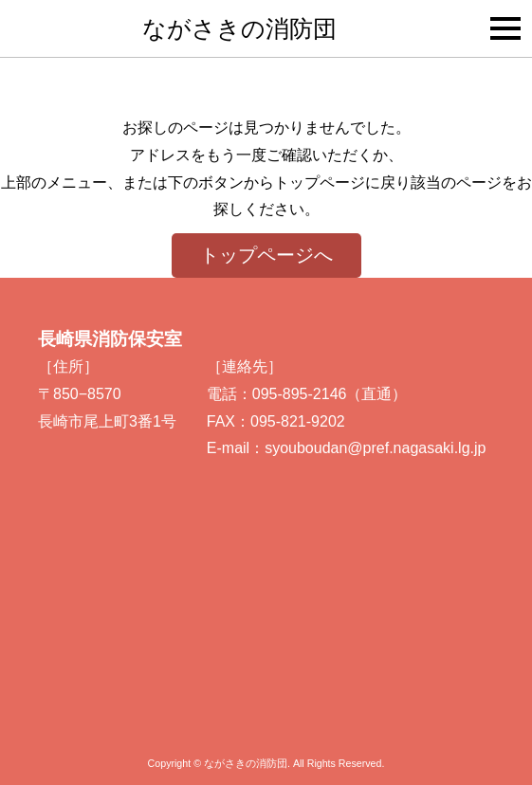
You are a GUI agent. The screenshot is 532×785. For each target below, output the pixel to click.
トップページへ (266, 255)
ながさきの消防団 (239, 28)
